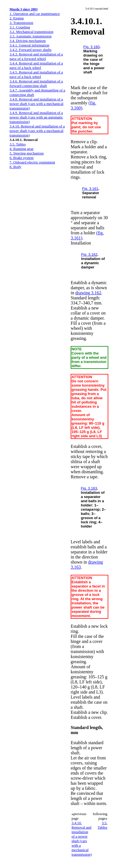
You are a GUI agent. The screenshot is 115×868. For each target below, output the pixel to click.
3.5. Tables (18, 144)
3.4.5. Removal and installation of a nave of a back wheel (36, 74)
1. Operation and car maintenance (35, 14)
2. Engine (17, 18)
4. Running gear (22, 149)
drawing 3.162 (88, 293)
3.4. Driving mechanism (28, 41)
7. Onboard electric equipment (32, 162)
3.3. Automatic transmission (31, 36)
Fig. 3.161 (90, 189)
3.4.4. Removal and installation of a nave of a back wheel (36, 65)
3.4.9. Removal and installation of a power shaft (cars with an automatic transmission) (36, 117)
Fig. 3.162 (89, 254)
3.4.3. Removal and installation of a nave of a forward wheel (36, 56)
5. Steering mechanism (27, 153)
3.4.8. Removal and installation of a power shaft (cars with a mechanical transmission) (36, 104)
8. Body (15, 167)
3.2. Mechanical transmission (31, 32)
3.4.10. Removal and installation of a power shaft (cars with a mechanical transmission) (37, 131)
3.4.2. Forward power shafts (31, 50)
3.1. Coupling (20, 27)
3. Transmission (21, 23)
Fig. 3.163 (89, 488)
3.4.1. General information (29, 45)
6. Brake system (22, 158)
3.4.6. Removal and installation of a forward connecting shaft (36, 83)
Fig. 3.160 (91, 47)
